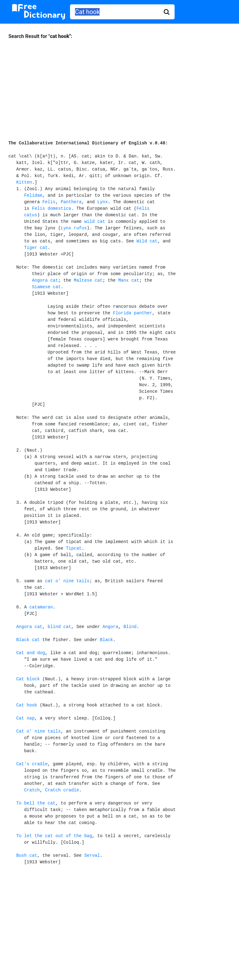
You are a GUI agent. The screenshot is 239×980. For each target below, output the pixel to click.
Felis (49, 202)
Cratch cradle (62, 790)
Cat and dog (30, 653)
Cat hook (27, 705)
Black (106, 640)
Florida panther (133, 313)
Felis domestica (52, 209)
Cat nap (25, 718)
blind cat (59, 627)
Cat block (28, 679)
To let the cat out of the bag (54, 836)
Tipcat (74, 548)
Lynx (103, 202)
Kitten (24, 182)
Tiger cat (36, 248)
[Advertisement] (120, 87)
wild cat (95, 222)
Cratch (32, 790)
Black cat (28, 640)
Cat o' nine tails (38, 731)
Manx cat (129, 280)
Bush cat (27, 856)
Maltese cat (88, 280)
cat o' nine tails (67, 581)
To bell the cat (36, 803)
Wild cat (147, 241)
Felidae (33, 195)
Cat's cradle (32, 764)
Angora (110, 627)
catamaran (41, 607)
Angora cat (45, 280)
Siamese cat (46, 287)
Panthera (71, 202)
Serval (92, 856)
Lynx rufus (74, 228)
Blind (130, 627)
